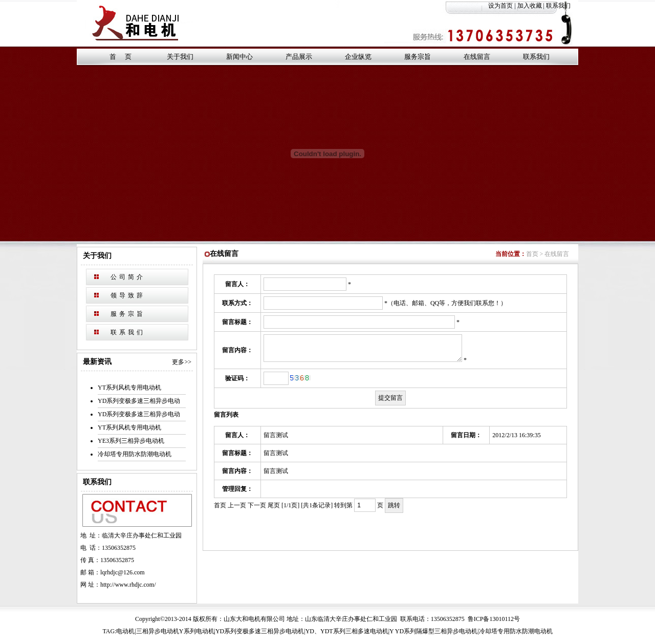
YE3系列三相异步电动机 (131, 441)
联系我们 (562, 6)
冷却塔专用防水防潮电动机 (135, 454)
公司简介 (128, 277)
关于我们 (180, 57)
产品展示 (299, 57)
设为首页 (500, 6)
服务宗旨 (418, 57)
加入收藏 (530, 6)
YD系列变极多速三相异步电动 (139, 401)
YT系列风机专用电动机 (129, 388)
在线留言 (477, 57)
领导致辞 (128, 295)
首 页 (120, 57)
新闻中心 (239, 57)
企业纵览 (358, 57)
